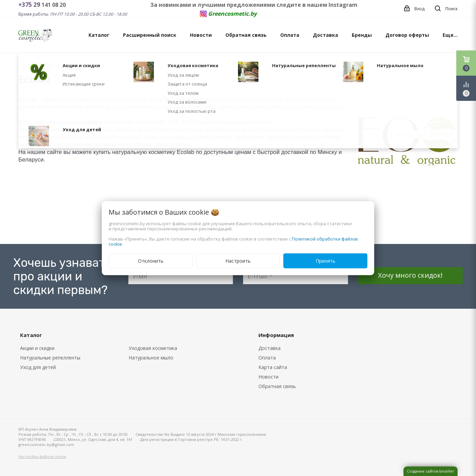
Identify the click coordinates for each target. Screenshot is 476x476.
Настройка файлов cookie (42, 456)
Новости (201, 35)
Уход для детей (38, 367)
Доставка (326, 35)
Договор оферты (407, 35)
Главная (27, 65)
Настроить (238, 260)
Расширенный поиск (150, 35)
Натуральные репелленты (50, 358)
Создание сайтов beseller (431, 471)
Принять (326, 260)
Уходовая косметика (153, 348)
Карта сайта (273, 367)
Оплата (290, 35)
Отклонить (151, 260)
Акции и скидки (37, 348)
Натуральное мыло (151, 358)
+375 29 (30, 5)
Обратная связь (246, 35)
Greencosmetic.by (232, 14)
